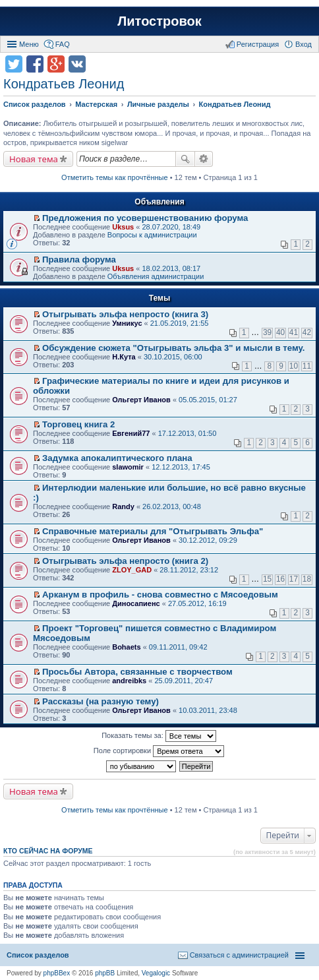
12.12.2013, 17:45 (181, 467)
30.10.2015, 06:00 (173, 357)
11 (307, 366)
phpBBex (57, 973)
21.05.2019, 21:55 (180, 323)
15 (267, 579)
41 (294, 332)
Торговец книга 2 (78, 424)
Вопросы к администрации (152, 235)
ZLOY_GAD (132, 570)
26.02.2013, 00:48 (172, 506)
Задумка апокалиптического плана (117, 458)
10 (294, 366)
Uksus (123, 227)
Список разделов (38, 955)
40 (280, 332)
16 (280, 579)
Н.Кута (124, 357)
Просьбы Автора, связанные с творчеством (137, 672)
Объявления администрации (156, 276)
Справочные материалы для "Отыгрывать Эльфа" (153, 531)
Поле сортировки (159, 751)
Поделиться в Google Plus (56, 64)
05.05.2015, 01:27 (208, 400)
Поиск (185, 159)
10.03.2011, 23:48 (208, 710)
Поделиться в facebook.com (35, 64)
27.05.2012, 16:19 (197, 603)
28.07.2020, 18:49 (171, 227)
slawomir (128, 467)
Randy (123, 506)
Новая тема (34, 159)
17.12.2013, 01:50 (188, 433)
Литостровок (159, 21)
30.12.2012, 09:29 (208, 540)
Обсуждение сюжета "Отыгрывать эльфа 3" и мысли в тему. (173, 348)
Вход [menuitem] (304, 44)
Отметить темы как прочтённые (115, 177)
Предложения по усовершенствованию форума (145, 218)
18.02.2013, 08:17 (171, 268)
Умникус (127, 323)
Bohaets (126, 647)
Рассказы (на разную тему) (101, 701)
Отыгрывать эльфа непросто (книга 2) (125, 561)
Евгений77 (131, 433)
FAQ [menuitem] (63, 44)
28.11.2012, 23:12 (189, 570)
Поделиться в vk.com (77, 64)
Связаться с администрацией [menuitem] (239, 955)
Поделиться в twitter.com (14, 64)
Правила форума (79, 260)
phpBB (105, 973)
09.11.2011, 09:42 (178, 647)
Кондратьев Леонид (64, 84)
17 (294, 579)
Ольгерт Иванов (141, 400)
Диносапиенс (136, 603)
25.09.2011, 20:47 (184, 681)
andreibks (129, 681)
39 (267, 332)
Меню (29, 44)
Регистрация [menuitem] (258, 44)
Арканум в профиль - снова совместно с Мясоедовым (160, 595)
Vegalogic (156, 973)
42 (307, 332)
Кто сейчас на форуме (48, 851)
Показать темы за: (159, 736)
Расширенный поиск (204, 159)
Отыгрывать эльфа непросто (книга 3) (125, 314)
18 (307, 579)
